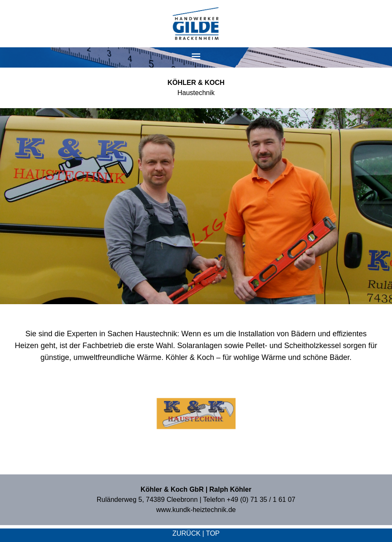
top (213, 533)
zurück (186, 533)
